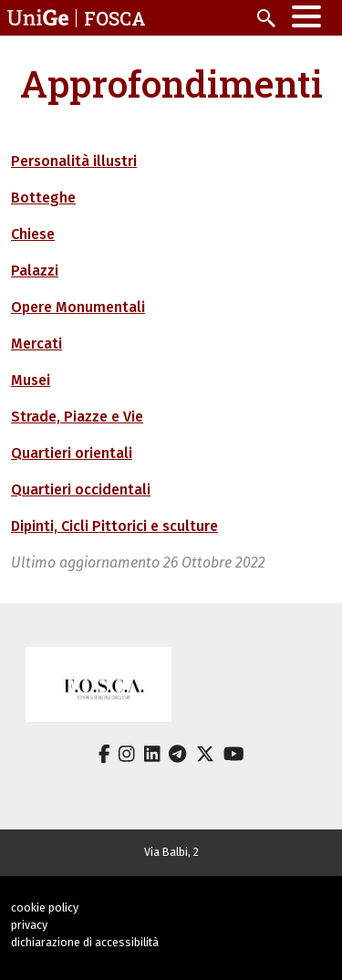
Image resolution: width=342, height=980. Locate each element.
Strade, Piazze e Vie (77, 417)
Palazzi (35, 271)
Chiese (33, 234)
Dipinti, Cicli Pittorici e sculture (114, 526)
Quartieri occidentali (81, 490)
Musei (31, 380)
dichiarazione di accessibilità (85, 942)
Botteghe (43, 198)
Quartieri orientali (72, 453)
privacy (29, 925)
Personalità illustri (74, 161)
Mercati (36, 344)
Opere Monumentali (78, 307)
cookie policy (45, 907)
